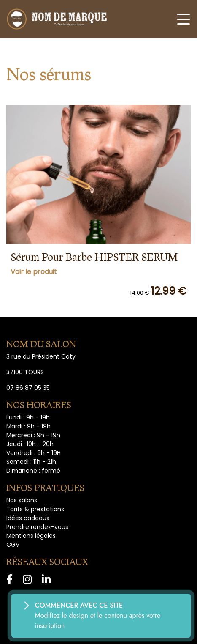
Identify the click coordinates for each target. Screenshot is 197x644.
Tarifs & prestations (35, 509)
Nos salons (22, 500)
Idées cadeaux (28, 518)
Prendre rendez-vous (37, 527)
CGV (13, 545)
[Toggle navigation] (184, 19)
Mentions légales (31, 536)
